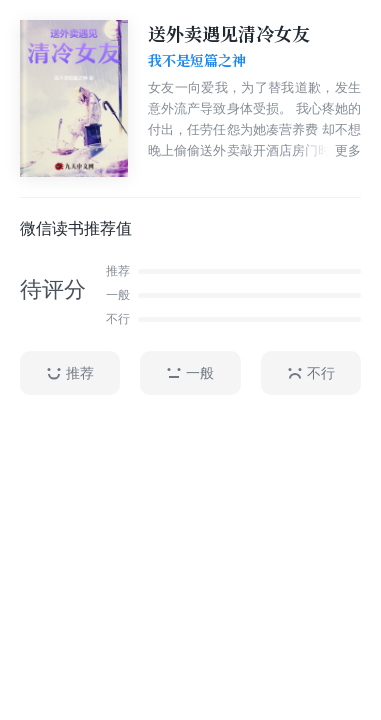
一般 (190, 373)
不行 (311, 373)
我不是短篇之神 (197, 61)
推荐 (70, 373)
